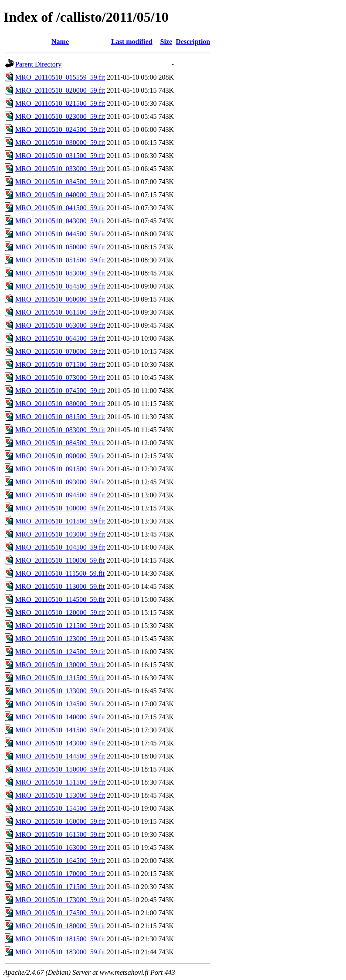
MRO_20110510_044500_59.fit (60, 234)
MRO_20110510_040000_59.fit (60, 195)
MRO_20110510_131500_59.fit (60, 678)
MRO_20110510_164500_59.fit (60, 861)
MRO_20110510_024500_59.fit (60, 129)
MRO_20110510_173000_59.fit (60, 900)
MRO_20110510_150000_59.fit (60, 769)
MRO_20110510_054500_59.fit (60, 286)
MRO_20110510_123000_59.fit (60, 639)
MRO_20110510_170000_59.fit (60, 874)
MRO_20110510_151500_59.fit (60, 782)
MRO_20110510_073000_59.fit (60, 378)
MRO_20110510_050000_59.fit (60, 247)
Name (60, 42)
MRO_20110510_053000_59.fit (60, 273)
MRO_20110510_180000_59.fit (60, 926)
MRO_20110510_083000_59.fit (60, 430)
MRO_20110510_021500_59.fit (60, 103)
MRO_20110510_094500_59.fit (60, 495)
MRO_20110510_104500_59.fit (60, 547)
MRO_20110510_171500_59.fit (60, 887)
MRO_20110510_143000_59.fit (60, 743)
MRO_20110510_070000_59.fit (60, 351)
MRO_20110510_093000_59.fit (60, 482)
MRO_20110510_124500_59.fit (60, 652)
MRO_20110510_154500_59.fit (60, 808)
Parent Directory (38, 64)
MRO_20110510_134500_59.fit (60, 704)
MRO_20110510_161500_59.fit (60, 834)
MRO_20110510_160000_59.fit (60, 821)
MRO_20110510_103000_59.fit (60, 534)
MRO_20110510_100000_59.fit (60, 508)
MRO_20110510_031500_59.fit (60, 156)
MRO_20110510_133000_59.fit (60, 691)
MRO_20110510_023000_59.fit (60, 116)
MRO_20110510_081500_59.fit (60, 417)
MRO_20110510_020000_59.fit (60, 90)
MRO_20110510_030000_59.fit (60, 143)
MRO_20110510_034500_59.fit (60, 182)
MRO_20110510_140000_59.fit (60, 717)
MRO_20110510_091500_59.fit (60, 469)
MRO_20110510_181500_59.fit (60, 939)
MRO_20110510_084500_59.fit (60, 443)
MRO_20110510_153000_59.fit (60, 795)
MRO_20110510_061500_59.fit (60, 312)
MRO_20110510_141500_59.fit (60, 730)
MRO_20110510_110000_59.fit (60, 560)
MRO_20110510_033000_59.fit (60, 169)
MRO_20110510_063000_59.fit (60, 325)
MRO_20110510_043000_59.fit (60, 221)
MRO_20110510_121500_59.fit (60, 626)
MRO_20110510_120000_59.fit (60, 612)
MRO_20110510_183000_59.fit (60, 952)
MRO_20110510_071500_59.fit (60, 364)
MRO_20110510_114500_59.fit (60, 599)
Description (193, 42)
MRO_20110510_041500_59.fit (60, 208)
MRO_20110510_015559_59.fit (60, 77)
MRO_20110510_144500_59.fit (60, 756)
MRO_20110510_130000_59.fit (60, 665)
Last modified (132, 42)
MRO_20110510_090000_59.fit (60, 456)
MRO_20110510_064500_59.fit (60, 338)
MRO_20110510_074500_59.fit (60, 391)
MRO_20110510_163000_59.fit (60, 847)
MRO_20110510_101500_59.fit (60, 521)
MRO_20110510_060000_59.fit (60, 299)
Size (166, 42)
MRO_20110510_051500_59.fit (60, 260)
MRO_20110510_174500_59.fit (60, 913)
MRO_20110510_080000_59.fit (60, 404)
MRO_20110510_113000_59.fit (60, 586)
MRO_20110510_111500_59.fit (60, 573)
